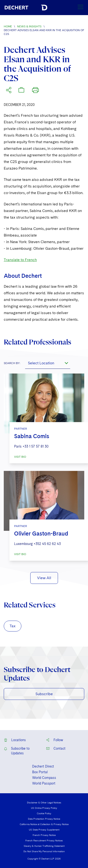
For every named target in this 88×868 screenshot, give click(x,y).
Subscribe (44, 694)
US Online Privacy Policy (44, 808)
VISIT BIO (20, 457)
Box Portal (40, 772)
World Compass (44, 778)
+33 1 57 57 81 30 (36, 446)
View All (44, 578)
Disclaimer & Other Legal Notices (44, 802)
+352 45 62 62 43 (47, 544)
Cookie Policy (44, 813)
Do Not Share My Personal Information (44, 851)
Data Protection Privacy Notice (44, 819)
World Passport (44, 783)
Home (8, 26)
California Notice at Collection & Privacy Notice (44, 824)
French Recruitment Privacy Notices (44, 840)
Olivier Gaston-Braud (41, 534)
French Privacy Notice (44, 835)
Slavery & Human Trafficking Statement (44, 846)
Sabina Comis (32, 436)
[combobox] (48, 363)
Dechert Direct (43, 766)
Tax (13, 626)
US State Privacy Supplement (44, 830)
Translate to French (20, 260)
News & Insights (29, 26)
